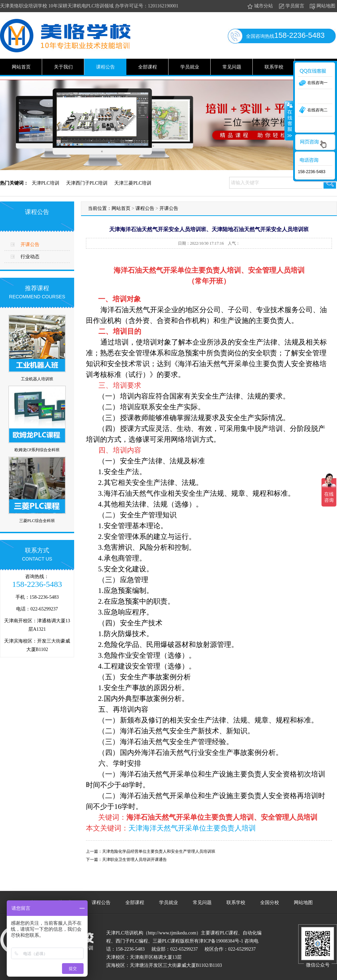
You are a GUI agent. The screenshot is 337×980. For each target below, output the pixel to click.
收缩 (289, 120)
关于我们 (63, 67)
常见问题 (232, 67)
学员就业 (190, 67)
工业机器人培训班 (37, 379)
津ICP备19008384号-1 (221, 941)
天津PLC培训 (45, 183)
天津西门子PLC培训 (87, 183)
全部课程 (148, 67)
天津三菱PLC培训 (133, 183)
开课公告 (30, 244)
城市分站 (260, 6)
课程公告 (105, 67)
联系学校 (274, 67)
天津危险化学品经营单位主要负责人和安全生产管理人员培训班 (159, 851)
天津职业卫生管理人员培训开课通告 (134, 860)
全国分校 (270, 903)
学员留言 (291, 6)
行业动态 (30, 257)
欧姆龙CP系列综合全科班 (37, 450)
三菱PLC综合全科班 (37, 521)
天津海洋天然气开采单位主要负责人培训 (192, 828)
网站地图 (322, 6)
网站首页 (21, 67)
